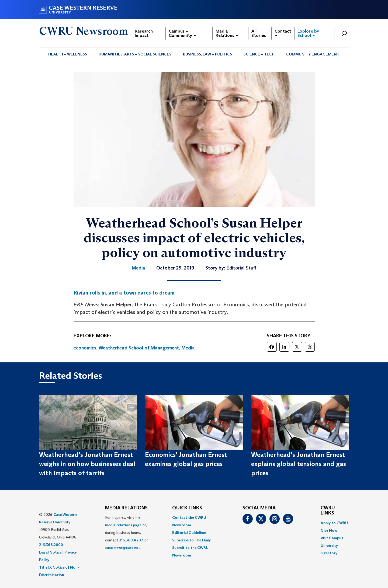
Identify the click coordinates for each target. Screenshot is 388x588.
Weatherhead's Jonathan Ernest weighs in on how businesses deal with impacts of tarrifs (87, 464)
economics (85, 348)
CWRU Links (328, 511)
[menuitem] (68, 54)
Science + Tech (259, 54)
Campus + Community (182, 33)
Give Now (329, 530)
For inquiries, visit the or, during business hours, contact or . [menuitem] (127, 533)
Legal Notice (50, 552)
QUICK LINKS (187, 508)
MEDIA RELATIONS (126, 508)
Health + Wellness (68, 54)
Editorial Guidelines (189, 533)
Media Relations (227, 33)
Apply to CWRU (334, 523)
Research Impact (144, 33)
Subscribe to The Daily (191, 540)
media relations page (123, 525)
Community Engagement (313, 54)
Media (188, 348)
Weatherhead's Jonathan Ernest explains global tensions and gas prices (299, 464)
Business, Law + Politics (207, 54)
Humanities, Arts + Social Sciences (135, 54)
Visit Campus (332, 538)
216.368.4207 (131, 540)
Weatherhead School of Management (139, 348)
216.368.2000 (51, 545)
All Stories (259, 33)
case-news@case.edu (123, 548)
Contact (283, 32)
